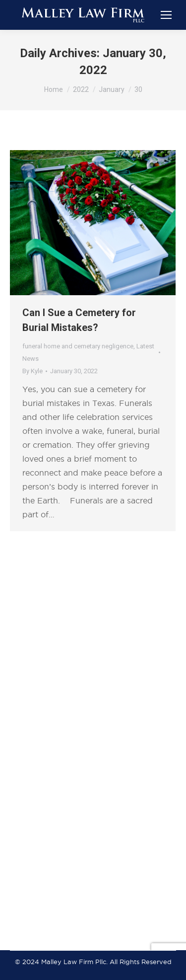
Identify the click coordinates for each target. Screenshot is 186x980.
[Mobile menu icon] (166, 15)
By (32, 371)
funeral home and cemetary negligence (78, 346)
